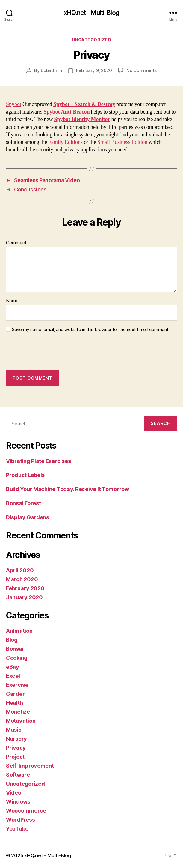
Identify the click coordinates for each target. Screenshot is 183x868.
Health (14, 703)
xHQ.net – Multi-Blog (48, 855)
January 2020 (24, 597)
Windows (18, 802)
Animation (19, 631)
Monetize (18, 712)
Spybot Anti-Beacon (66, 112)
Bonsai (15, 649)
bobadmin (51, 70)
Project (15, 757)
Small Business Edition (122, 142)
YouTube (17, 829)
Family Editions (66, 142)
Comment (16, 243)
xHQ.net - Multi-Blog (91, 13)
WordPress (21, 820)
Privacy (16, 748)
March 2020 (22, 579)
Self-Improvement (30, 766)
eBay (13, 667)
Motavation (21, 721)
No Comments (142, 70)
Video (14, 793)
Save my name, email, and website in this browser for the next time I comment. (91, 330)
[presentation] (52, 351)
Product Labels (25, 475)
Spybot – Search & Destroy (84, 104)
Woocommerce (26, 811)
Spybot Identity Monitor (82, 119)
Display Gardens (28, 517)
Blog (12, 640)
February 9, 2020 (94, 70)
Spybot (14, 104)
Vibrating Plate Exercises (38, 461)
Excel (13, 676)
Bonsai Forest (24, 503)
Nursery (16, 739)
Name (12, 301)
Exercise (17, 685)
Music (14, 730)
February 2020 (25, 588)
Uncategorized (92, 40)
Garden (16, 694)
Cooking (17, 658)
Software (18, 775)
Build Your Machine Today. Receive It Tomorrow (68, 489)
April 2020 (20, 570)
